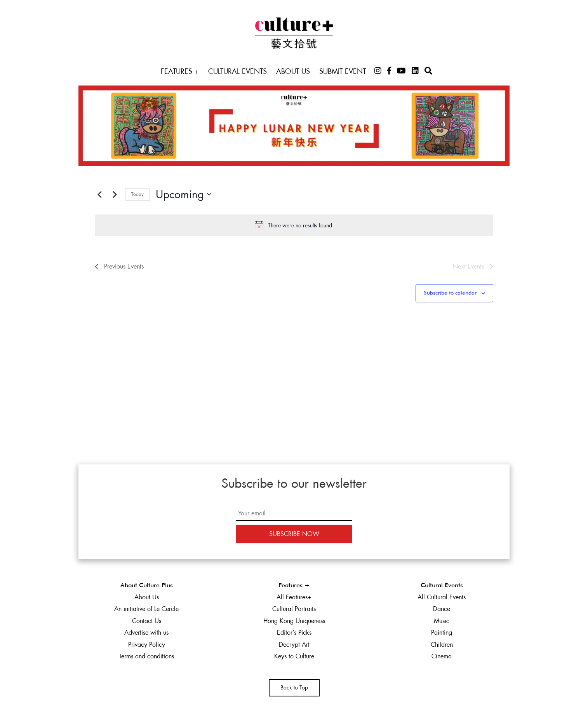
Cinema (442, 656)
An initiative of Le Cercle (146, 609)
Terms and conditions (146, 656)
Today (137, 194)
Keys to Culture (294, 656)
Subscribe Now (294, 534)
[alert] (294, 225)
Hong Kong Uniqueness (294, 621)
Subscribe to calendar (450, 293)
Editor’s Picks (294, 633)
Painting (442, 633)
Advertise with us (146, 633)
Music (442, 621)
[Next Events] (115, 194)
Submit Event (343, 71)
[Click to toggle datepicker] (184, 195)
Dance (442, 609)
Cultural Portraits (294, 609)
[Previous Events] (99, 194)
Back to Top (294, 688)
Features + (180, 71)
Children (442, 645)
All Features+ (294, 597)
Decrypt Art (294, 645)
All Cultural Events (442, 597)
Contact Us (147, 621)
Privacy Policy (147, 645)
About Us (293, 71)
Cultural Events (237, 71)
